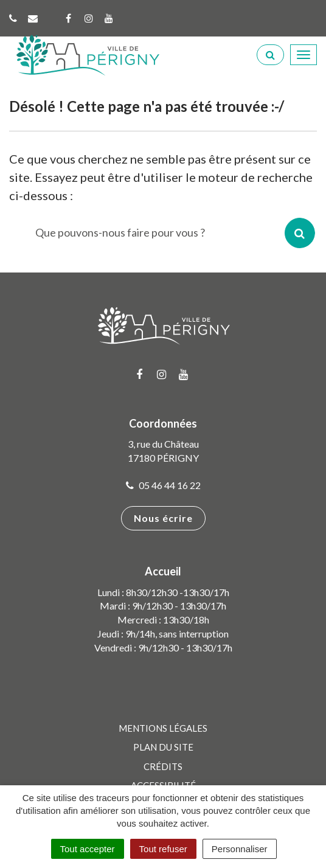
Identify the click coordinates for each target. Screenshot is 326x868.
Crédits (163, 766)
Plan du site (163, 747)
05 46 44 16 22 (163, 485)
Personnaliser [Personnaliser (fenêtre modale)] (240, 849)
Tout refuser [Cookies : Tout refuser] (163, 849)
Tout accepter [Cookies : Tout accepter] (88, 849)
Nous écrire (163, 518)
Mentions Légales (163, 728)
